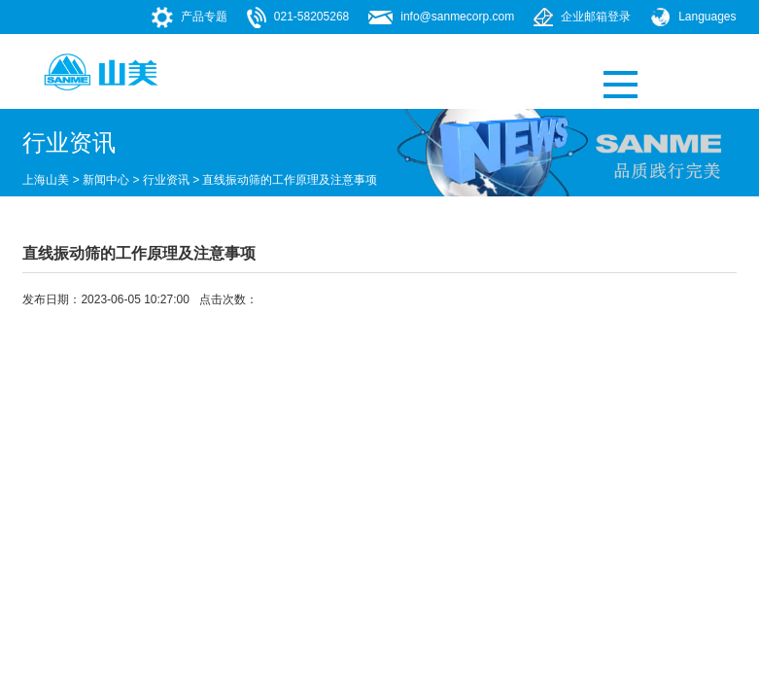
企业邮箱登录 (596, 17)
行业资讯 (166, 180)
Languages (707, 17)
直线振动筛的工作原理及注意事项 (290, 180)
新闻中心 (106, 180)
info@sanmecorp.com (457, 17)
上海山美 (46, 180)
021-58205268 (311, 17)
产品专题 (204, 17)
